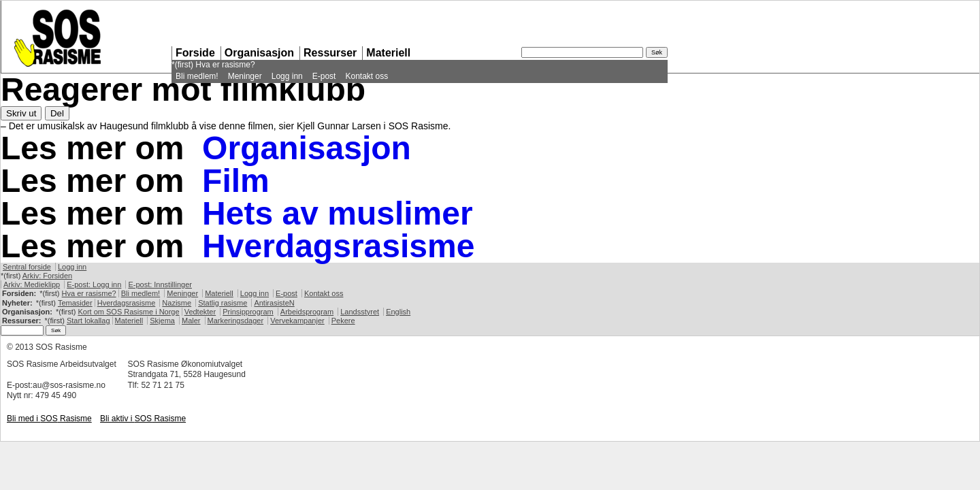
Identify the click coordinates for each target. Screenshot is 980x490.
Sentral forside (27, 267)
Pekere (343, 321)
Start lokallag (88, 321)
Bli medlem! (197, 76)
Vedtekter (200, 312)
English (398, 312)
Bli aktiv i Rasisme (143, 419)
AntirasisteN (274, 303)
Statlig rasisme (223, 303)
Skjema (162, 321)
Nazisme (177, 303)
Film (236, 181)
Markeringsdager (236, 321)
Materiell (388, 53)
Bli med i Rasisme (49, 419)
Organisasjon (259, 53)
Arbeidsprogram (307, 312)
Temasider (75, 303)
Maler (191, 321)
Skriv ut (21, 113)
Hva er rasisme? (225, 65)
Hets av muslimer (338, 213)
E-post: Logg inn (94, 284)
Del (57, 113)
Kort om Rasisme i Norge (128, 312)
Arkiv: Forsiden (47, 276)
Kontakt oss (366, 76)
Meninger (245, 76)
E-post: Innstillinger (160, 284)
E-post (324, 76)
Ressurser (330, 53)
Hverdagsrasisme (338, 246)
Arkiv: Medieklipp (32, 284)
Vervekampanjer (297, 321)
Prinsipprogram (248, 312)
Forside (195, 53)
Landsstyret (360, 312)
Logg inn (287, 76)
